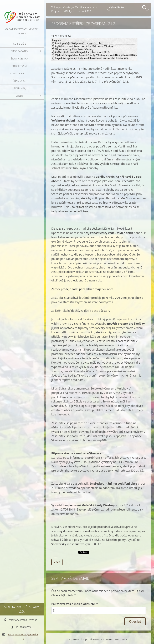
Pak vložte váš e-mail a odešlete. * (75, 604)
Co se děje (19, 44)
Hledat (144, 7)
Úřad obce (19, 81)
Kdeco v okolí (19, 73)
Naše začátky (19, 51)
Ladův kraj (19, 88)
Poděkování (19, 66)
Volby (19, 96)
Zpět (57, 562)
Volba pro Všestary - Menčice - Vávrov (73, 7)
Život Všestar (19, 59)
